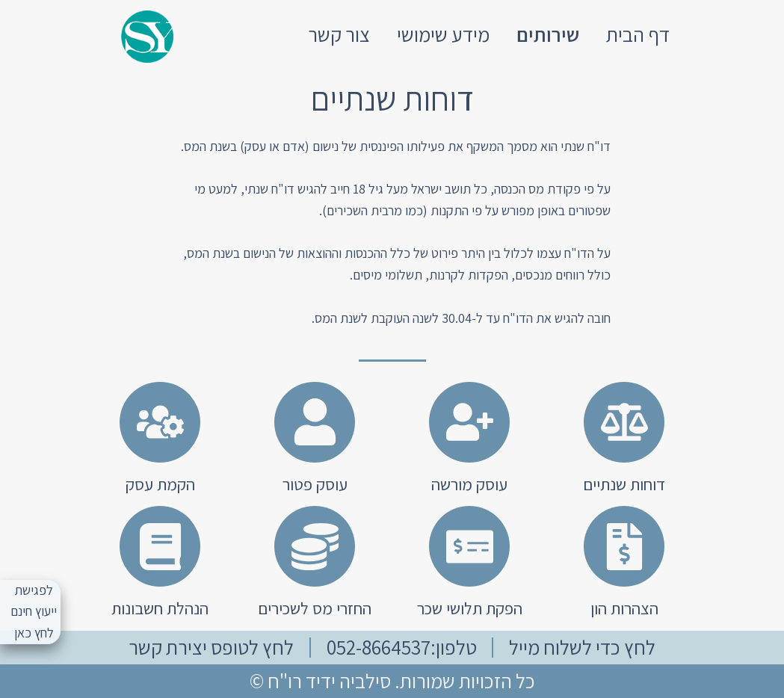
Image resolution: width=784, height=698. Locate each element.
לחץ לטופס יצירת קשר (211, 647)
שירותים (548, 34)
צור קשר (339, 34)
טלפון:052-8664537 (402, 647)
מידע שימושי (443, 34)
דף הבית (638, 34)
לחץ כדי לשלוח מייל (582, 647)
